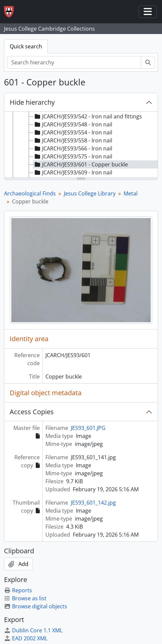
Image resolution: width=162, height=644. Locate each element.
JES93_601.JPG (88, 428)
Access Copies (32, 412)
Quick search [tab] (26, 46)
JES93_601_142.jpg (93, 503)
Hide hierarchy (32, 102)
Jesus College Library (90, 193)
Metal (131, 193)
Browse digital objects (36, 606)
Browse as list (25, 598)
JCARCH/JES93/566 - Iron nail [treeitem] (73, 148)
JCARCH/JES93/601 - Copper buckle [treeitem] (81, 164)
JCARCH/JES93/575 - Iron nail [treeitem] (73, 156)
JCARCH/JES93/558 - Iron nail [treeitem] (73, 140)
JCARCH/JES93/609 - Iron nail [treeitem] (73, 172)
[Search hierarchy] (74, 62)
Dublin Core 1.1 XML (33, 630)
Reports (18, 590)
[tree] (81, 145)
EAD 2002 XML (26, 638)
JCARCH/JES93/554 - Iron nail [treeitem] (73, 132)
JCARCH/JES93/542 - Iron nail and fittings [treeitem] (88, 116)
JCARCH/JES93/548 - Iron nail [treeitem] (73, 124)
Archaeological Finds (30, 193)
